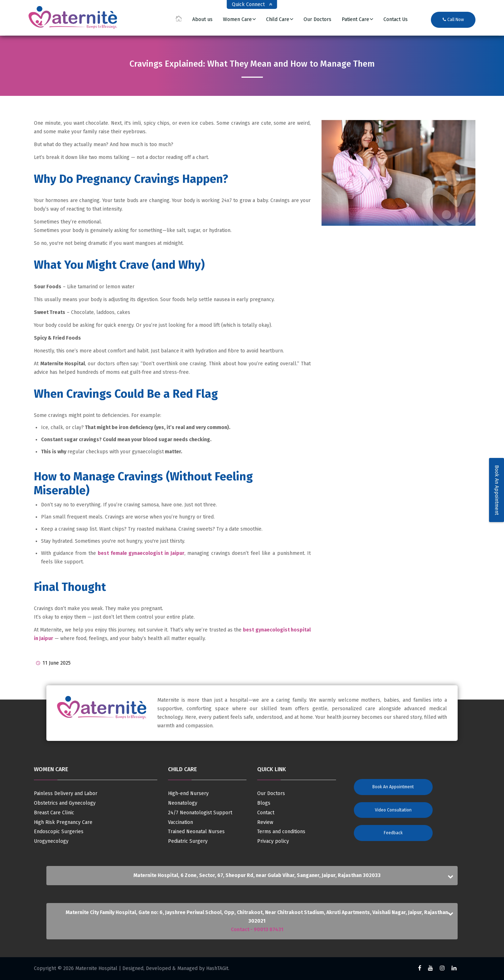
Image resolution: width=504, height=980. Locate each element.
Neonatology (183, 803)
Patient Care (355, 20)
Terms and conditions (281, 832)
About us (202, 20)
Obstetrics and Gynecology (65, 803)
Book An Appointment (497, 490)
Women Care (237, 20)
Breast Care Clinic (54, 813)
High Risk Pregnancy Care (63, 822)
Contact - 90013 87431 (257, 930)
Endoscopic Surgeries (59, 832)
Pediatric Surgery (188, 841)
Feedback (393, 833)
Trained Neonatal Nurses (196, 832)
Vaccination (180, 822)
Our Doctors (317, 20)
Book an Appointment (393, 787)
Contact (266, 813)
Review (265, 822)
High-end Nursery (188, 794)
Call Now (453, 20)
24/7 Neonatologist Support (200, 813)
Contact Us (396, 20)
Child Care (278, 20)
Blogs (264, 803)
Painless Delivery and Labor (66, 794)
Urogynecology (51, 841)
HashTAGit (217, 968)
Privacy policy (273, 841)
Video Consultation (393, 810)
